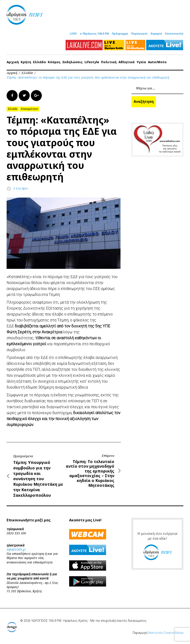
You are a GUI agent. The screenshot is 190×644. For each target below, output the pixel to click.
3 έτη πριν (21, 188)
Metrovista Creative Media (166, 633)
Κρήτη (26, 62)
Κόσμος (54, 62)
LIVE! (73, 34)
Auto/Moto (157, 62)
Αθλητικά (126, 62)
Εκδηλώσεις (73, 62)
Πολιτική (109, 62)
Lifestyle (92, 62)
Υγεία (141, 62)
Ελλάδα (39, 62)
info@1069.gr (16, 549)
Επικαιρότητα (29, 109)
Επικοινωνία (174, 34)
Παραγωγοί (139, 34)
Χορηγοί (156, 34)
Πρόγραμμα (120, 34)
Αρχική (13, 62)
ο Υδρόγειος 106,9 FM (94, 34)
